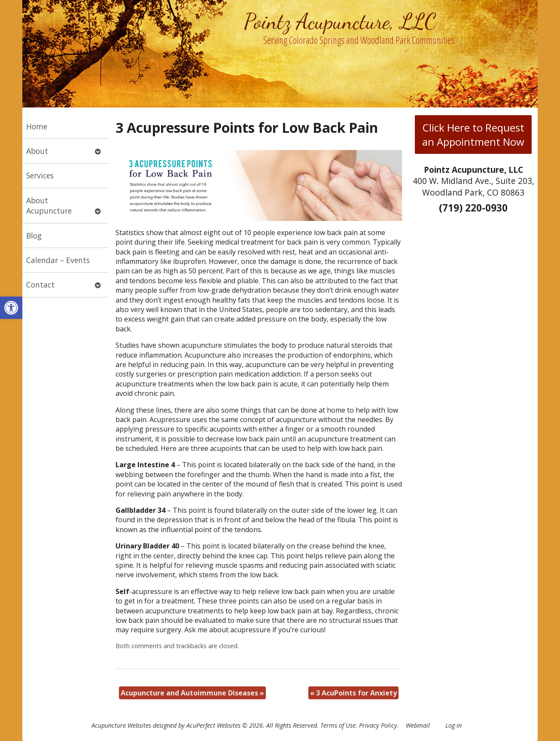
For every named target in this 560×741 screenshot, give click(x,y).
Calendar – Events (58, 260)
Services (40, 175)
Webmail (418, 725)
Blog (34, 236)
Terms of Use (338, 725)
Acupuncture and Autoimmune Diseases (192, 693)
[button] (11, 308)
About (37, 151)
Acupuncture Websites (121, 725)
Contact (40, 285)
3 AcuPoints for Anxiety (353, 693)
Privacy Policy (378, 725)
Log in (453, 725)
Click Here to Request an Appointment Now (473, 135)
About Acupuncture (49, 206)
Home (37, 126)
